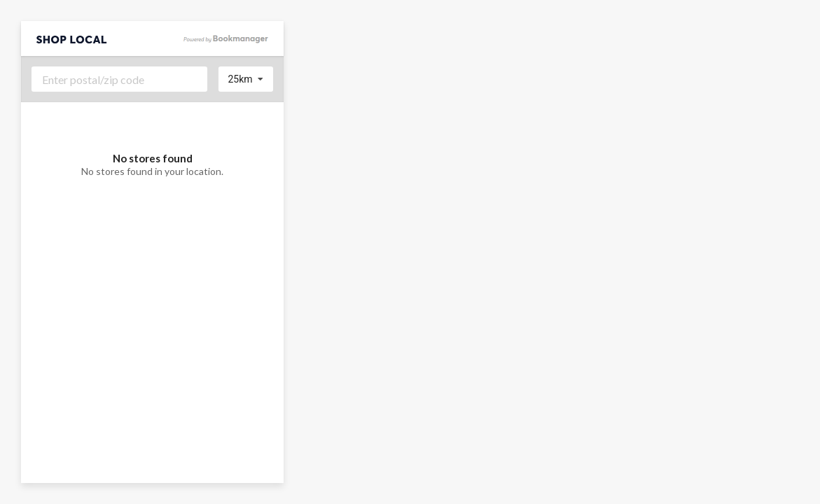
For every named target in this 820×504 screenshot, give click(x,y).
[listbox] (246, 79)
